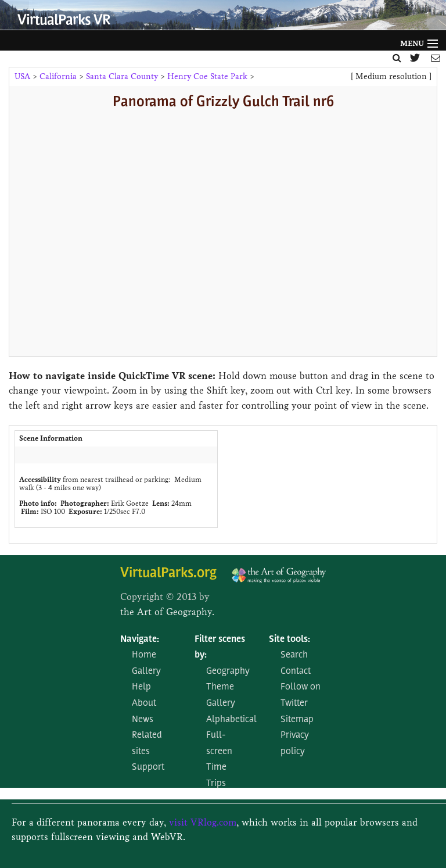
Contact (296, 671)
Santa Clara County (122, 76)
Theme (220, 687)
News (143, 720)
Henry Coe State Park (207, 76)
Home (144, 655)
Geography (228, 671)
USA (22, 76)
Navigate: (140, 640)
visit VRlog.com (203, 822)
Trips (216, 784)
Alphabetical (231, 720)
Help (141, 687)
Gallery (146, 671)
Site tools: (289, 640)
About (144, 703)
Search (294, 655)
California (58, 76)
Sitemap (297, 720)
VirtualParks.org (168, 574)
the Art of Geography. (167, 612)
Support (148, 767)
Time (216, 767)
